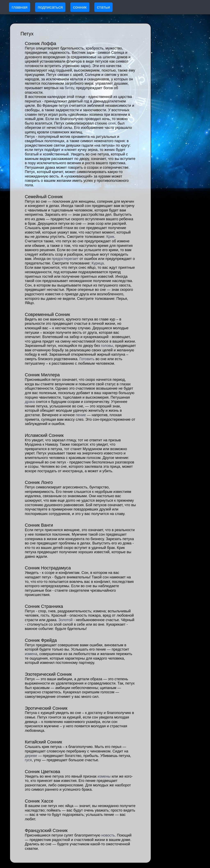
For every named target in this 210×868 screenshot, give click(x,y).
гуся (28, 760)
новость (108, 835)
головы (107, 346)
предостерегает (65, 259)
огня (112, 123)
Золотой (66, 620)
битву (69, 88)
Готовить (87, 359)
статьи (103, 7)
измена (31, 654)
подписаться (50, 7)
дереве (31, 756)
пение (81, 415)
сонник (80, 7)
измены (104, 776)
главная (20, 7)
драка (30, 402)
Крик (110, 237)
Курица (98, 263)
